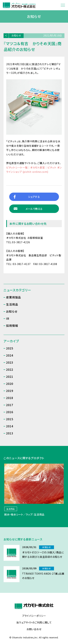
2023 (9, 362)
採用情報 (12, 326)
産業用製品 (13, 297)
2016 (9, 412)
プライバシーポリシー (34, 616)
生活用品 (12, 304)
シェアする (34, 197)
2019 (9, 391)
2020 (9, 384)
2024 (9, 355)
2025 (9, 348)
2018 (9, 398)
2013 (9, 433)
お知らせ (16, 35)
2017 (9, 405)
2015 (9, 419)
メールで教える (34, 209)
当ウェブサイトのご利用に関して (34, 623)
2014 (9, 426)
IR (8, 318)
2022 (9, 369)
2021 (9, 377)
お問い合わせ (34, 629)
